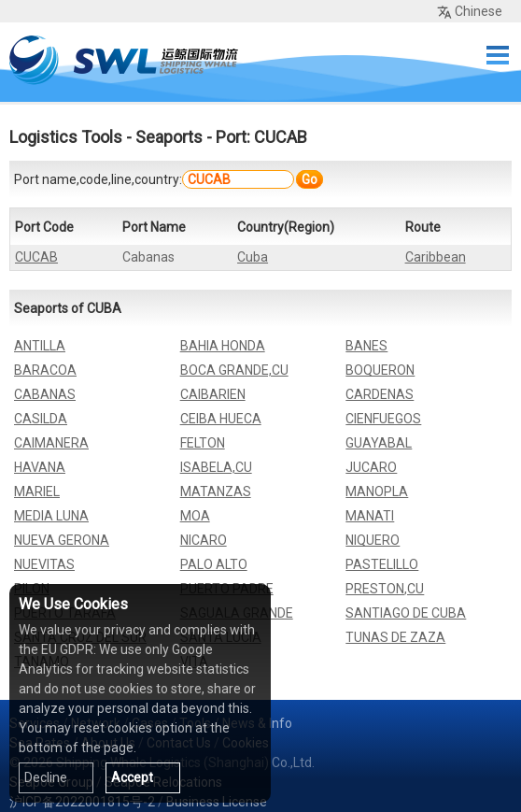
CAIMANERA (51, 443)
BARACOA (45, 370)
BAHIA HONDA (223, 346)
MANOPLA (377, 491)
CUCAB (36, 257)
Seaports (169, 137)
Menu (498, 55)
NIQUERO (373, 540)
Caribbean (436, 257)
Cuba (253, 257)
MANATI (370, 516)
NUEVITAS (44, 564)
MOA (195, 516)
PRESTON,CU (385, 589)
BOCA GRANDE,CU (234, 370)
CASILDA (41, 419)
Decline (46, 777)
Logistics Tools (66, 137)
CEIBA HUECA (221, 419)
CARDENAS (380, 394)
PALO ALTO (214, 564)
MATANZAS (216, 491)
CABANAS (45, 394)
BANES (366, 346)
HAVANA (40, 467)
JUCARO (371, 467)
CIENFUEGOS (383, 419)
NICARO (204, 540)
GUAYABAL (379, 443)
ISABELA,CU (216, 467)
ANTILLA (40, 346)
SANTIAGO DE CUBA (406, 613)
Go (310, 179)
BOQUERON (380, 370)
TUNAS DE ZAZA (395, 637)
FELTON (203, 443)
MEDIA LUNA (51, 516)
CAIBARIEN (213, 394)
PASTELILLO (382, 564)
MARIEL (37, 491)
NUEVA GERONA (62, 540)
